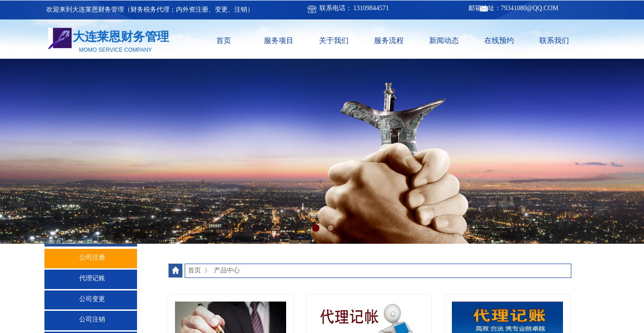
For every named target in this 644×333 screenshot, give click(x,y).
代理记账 (92, 278)
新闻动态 (444, 40)
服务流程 (389, 40)
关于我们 (334, 40)
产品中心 (227, 270)
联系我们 (554, 40)
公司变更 (92, 299)
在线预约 (499, 40)
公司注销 (92, 319)
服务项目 (279, 40)
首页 (224, 40)
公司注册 (92, 257)
